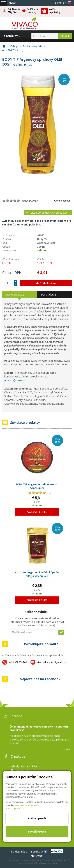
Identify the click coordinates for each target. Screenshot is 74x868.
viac (68, 749)
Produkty (11, 36)
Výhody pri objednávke (24, 766)
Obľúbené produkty (32, 11)
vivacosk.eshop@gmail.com (52, 662)
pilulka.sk (38, 852)
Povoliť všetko (37, 832)
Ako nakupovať (19, 770)
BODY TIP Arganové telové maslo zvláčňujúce (37, 486)
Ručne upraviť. (13, 808)
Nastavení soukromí (47, 863)
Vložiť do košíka (46, 283)
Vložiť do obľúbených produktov (49, 213)
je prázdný (55, 11)
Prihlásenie (14, 11)
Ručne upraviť (37, 818)
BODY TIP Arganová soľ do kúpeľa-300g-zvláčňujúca (37, 574)
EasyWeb (37, 860)
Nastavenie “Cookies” (26, 805)
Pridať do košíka (37, 512)
